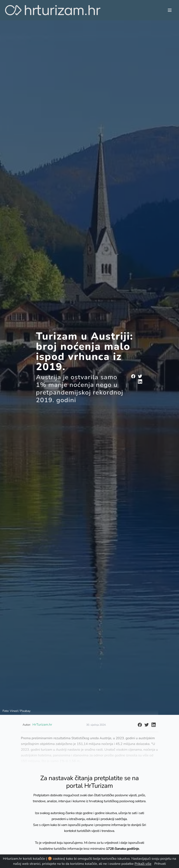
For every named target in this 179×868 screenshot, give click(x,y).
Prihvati (160, 864)
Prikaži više (143, 864)
